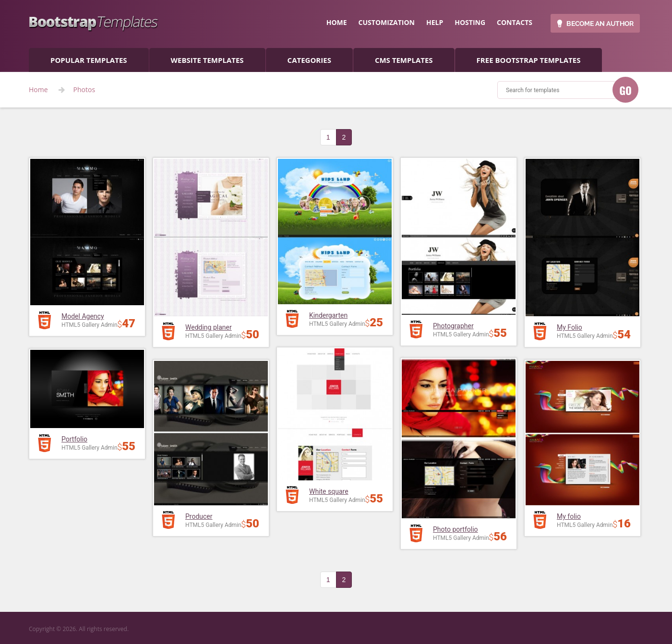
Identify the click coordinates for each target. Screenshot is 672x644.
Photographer (453, 326)
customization (387, 22)
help (435, 22)
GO (625, 90)
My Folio (570, 327)
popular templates (89, 60)
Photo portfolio (456, 529)
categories (309, 60)
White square (329, 491)
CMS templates (404, 60)
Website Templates (207, 60)
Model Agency (83, 316)
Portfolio (74, 439)
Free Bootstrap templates (529, 60)
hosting (470, 22)
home (337, 22)
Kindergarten (328, 315)
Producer (199, 516)
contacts (515, 22)
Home (38, 90)
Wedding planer (209, 327)
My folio (569, 516)
